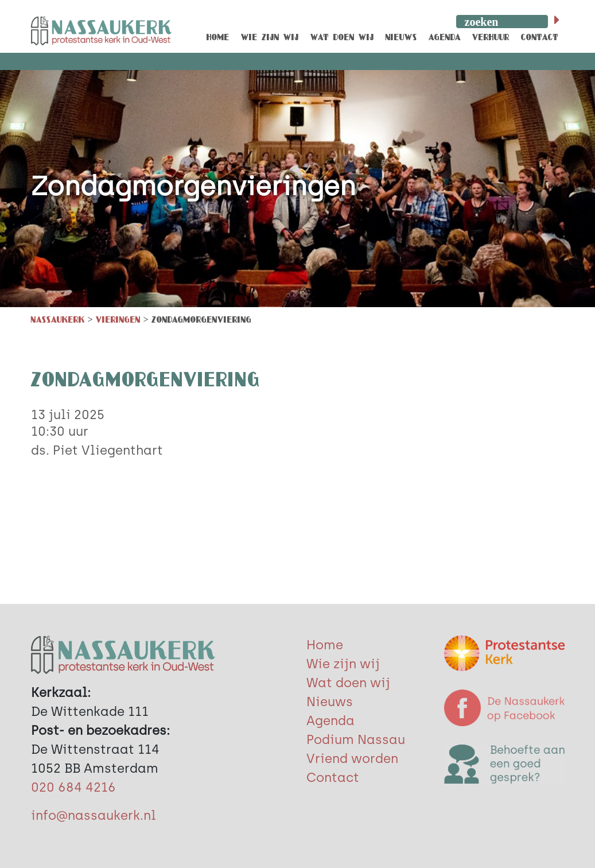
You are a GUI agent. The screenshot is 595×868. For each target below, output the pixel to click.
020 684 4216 (73, 787)
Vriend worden (352, 759)
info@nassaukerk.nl (94, 815)
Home (325, 645)
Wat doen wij (348, 683)
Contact (333, 778)
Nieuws (330, 702)
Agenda (330, 721)
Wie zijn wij (343, 664)
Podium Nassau (356, 740)
